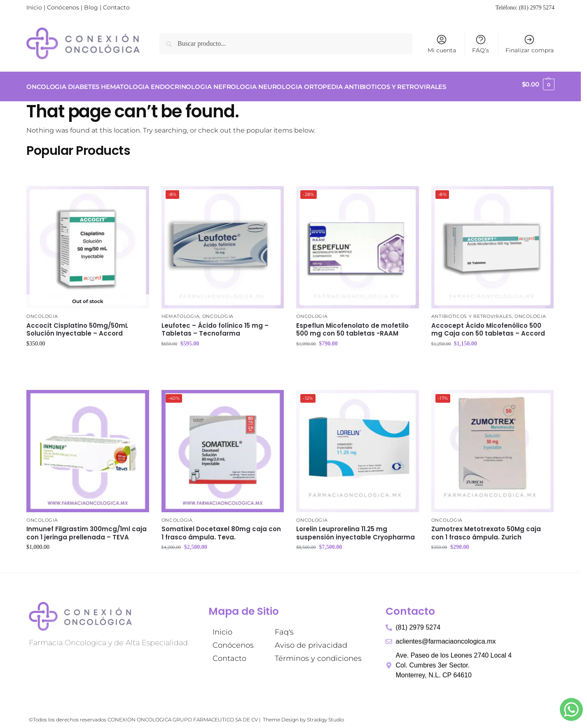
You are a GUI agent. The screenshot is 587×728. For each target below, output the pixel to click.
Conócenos (63, 7)
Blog (91, 7)
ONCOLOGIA (42, 312)
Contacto (116, 7)
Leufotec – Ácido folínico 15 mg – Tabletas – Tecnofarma (215, 325)
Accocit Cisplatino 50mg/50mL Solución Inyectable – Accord (77, 325)
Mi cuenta (442, 44)
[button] (538, 84)
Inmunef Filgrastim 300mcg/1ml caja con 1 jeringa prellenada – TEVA (87, 528)
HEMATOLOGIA (181, 312)
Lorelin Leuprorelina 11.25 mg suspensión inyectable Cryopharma (355, 528)
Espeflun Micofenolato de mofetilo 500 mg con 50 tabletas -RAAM (352, 325)
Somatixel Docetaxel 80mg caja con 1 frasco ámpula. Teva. (221, 528)
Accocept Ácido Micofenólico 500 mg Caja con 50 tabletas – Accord (488, 325)
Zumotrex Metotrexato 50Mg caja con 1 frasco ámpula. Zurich (486, 528)
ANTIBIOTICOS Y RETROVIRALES (472, 312)
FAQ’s (481, 44)
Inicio (34, 7)
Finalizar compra (530, 44)
